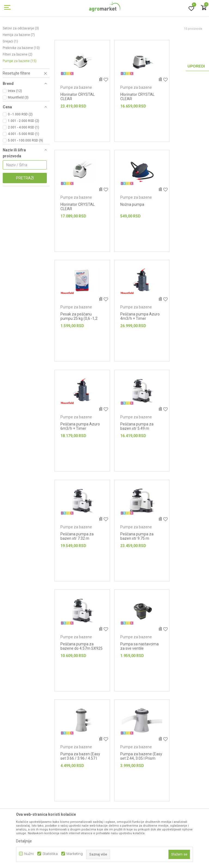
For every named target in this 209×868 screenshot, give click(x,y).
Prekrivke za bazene (21, 72)
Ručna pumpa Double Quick (177, 529)
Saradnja (80, 780)
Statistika (50, 854)
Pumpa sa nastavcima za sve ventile (181, 428)
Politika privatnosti (140, 757)
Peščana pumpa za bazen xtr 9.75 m (77, 425)
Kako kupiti (134, 764)
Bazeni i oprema (70, 31)
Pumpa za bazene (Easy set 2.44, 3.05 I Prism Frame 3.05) (130, 532)
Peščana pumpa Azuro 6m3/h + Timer (74, 324)
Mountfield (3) (18, 122)
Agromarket (12, 31)
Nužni (29, 854)
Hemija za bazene (19, 59)
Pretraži (25, 203)
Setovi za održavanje (21, 53)
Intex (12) (15, 115)
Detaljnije (24, 841)
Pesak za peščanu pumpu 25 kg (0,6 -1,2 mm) (128, 220)
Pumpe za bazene (20, 85)
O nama (79, 749)
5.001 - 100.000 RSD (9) (25, 165)
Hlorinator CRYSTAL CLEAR (78, 114)
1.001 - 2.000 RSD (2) (24, 145)
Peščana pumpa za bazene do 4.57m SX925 (129, 428)
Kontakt (79, 802)
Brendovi (80, 764)
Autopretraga (148, 40)
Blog (76, 787)
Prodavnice (82, 757)
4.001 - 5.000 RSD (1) (24, 158)
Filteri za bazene (18, 79)
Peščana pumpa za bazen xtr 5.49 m (129, 321)
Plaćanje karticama (141, 795)
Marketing (75, 854)
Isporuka (132, 772)
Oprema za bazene (100, 31)
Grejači (10, 66)
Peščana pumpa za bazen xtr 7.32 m (182, 321)
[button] (26, 98)
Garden (48, 31)
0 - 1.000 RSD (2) (20, 139)
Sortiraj (173, 40)
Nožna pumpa (72, 215)
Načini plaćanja (138, 787)
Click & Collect (137, 780)
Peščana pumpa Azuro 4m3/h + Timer (179, 220)
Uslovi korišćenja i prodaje (147, 749)
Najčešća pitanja (86, 795)
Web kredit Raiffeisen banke (148, 802)
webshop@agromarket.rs (32, 773)
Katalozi (79, 772)
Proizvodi (31, 31)
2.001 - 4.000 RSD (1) (24, 152)
